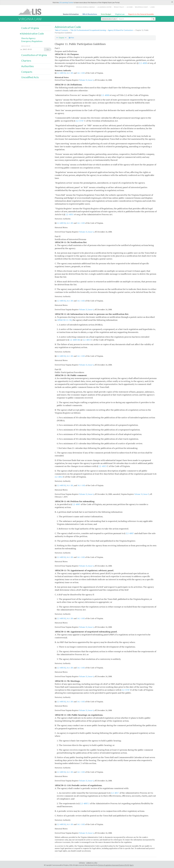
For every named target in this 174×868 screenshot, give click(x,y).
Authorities (27, 66)
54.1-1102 (81, 73)
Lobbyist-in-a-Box (92, 863)
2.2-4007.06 (75, 340)
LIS (31, 12)
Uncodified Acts (30, 77)
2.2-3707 (80, 121)
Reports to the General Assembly (141, 14)
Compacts (27, 72)
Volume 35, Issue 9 (142, 494)
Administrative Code (109, 19)
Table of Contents (61, 30)
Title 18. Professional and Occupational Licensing (88, 30)
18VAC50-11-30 (64, 320)
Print (71, 38)
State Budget (106, 14)
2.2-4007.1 (85, 803)
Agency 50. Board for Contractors (121, 30)
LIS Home (82, 863)
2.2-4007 (76, 504)
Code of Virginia (30, 28)
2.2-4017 (115, 793)
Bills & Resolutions (90, 14)
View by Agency (28, 38)
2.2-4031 (70, 214)
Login (152, 7)
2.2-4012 (59, 477)
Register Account (142, 7)
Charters (26, 61)
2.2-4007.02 (61, 73)
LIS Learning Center (66, 2)
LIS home (130, 7)
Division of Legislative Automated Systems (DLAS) (114, 865)
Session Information (71, 14)
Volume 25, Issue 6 (86, 80)
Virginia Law (120, 14)
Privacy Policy (119, 7)
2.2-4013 (87, 340)
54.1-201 (70, 73)
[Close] (172, 2)
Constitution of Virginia (34, 55)
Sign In (132, 865)
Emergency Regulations (32, 41)
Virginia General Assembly (85, 7)
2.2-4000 (143, 63)
